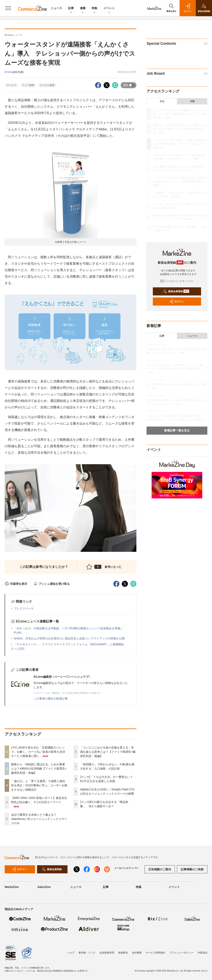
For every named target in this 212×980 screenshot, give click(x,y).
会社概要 (137, 953)
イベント (109, 8)
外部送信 (202, 953)
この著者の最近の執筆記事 (51, 699)
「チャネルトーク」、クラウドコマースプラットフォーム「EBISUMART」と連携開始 (69, 644)
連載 (83, 8)
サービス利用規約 (155, 953)
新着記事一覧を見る (177, 430)
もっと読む (18, 649)
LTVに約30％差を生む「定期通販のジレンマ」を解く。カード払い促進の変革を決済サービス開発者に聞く (38, 752)
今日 (162, 101)
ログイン (176, 302)
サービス (12, 85)
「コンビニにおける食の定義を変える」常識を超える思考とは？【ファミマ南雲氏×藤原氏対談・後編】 (108, 752)
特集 (94, 8)
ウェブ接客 (28, 85)
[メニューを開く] (8, 8)
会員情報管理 (107, 953)
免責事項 (123, 953)
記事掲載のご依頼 (192, 869)
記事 (71, 8)
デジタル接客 (47, 85)
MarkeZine (12, 887)
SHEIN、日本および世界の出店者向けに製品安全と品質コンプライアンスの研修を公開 (69, 638)
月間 (192, 101)
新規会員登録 (176, 291)
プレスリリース (24, 608)
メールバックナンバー (177, 281)
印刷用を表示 (16, 584)
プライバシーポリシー (181, 953)
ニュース (56, 8)
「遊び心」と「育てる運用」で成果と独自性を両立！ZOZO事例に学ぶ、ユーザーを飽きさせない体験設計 (39, 785)
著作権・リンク (87, 953)
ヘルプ (71, 953)
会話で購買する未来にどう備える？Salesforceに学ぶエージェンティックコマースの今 (39, 819)
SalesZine (44, 887)
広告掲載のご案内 (160, 869)
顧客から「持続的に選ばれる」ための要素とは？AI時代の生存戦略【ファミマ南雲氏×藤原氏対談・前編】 (39, 769)
